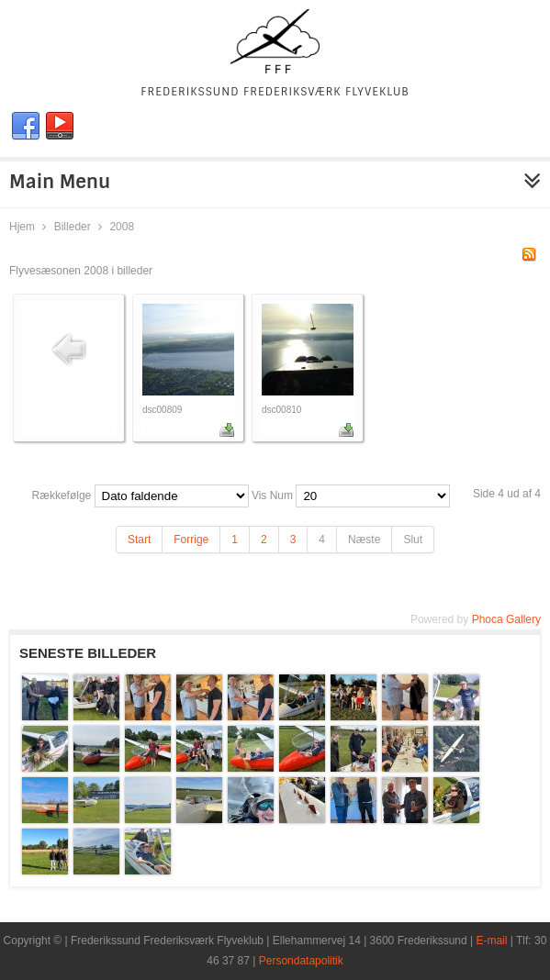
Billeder (73, 227)
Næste (364, 540)
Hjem (22, 227)
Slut (413, 540)
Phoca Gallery (506, 619)
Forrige (191, 540)
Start (139, 540)
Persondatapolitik (301, 961)
